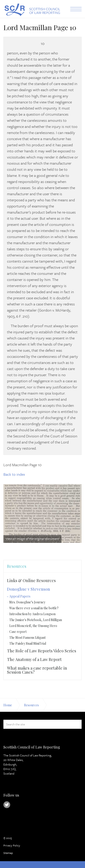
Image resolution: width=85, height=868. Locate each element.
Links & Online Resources (31, 580)
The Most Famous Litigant (27, 638)
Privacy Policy (12, 845)
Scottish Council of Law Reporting (32, 10)
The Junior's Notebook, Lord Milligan (36, 620)
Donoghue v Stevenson (29, 589)
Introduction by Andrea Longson (32, 614)
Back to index (14, 474)
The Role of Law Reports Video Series (42, 651)
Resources (17, 566)
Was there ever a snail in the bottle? (34, 608)
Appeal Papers (20, 596)
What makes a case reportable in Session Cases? (37, 670)
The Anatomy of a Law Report (34, 659)
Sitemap (8, 853)
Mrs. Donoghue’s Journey (27, 602)
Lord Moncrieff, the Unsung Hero (33, 626)
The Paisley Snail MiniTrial (28, 643)
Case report (18, 632)
